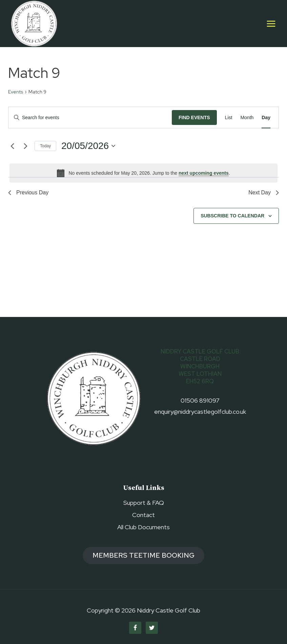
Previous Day (28, 192)
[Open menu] (271, 24)
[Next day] (25, 146)
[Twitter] (152, 628)
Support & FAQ (144, 503)
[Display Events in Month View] (247, 118)
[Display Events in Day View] (266, 118)
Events (16, 92)
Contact (143, 515)
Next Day (264, 192)
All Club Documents (143, 527)
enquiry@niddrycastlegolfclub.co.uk (200, 412)
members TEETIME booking (143, 555)
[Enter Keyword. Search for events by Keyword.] (90, 118)
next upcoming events (204, 173)
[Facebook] (135, 628)
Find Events (194, 117)
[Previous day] (12, 146)
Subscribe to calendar (232, 216)
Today (45, 146)
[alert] (143, 173)
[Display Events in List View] (229, 118)
